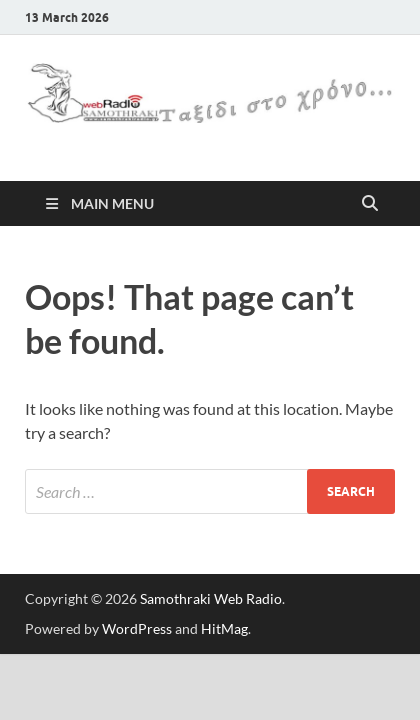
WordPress (137, 628)
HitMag (224, 628)
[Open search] (370, 204)
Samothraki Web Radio (211, 598)
